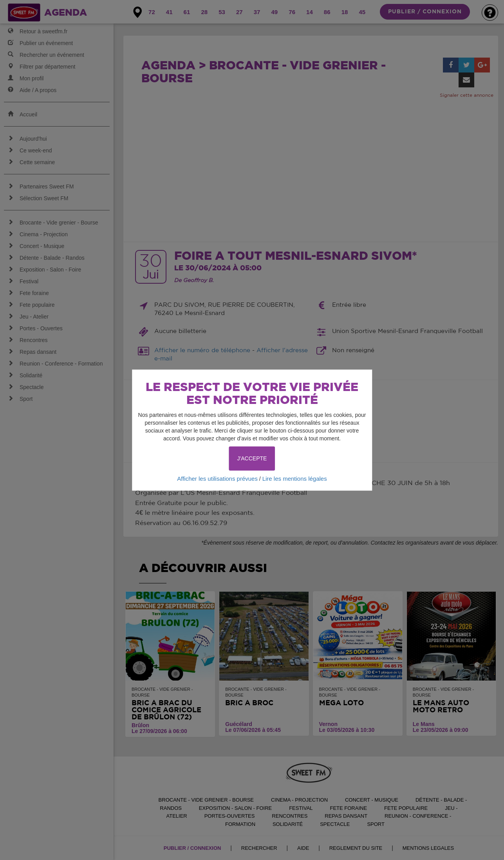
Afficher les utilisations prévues (217, 479)
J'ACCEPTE (252, 458)
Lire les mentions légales (295, 479)
